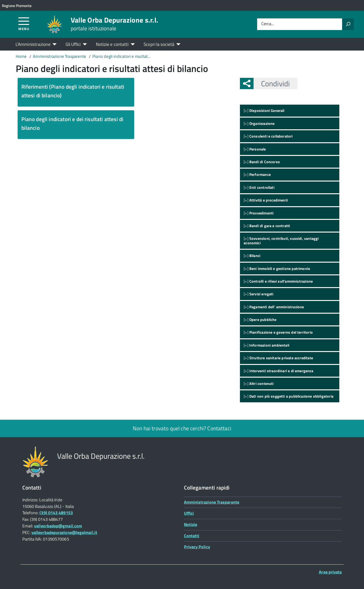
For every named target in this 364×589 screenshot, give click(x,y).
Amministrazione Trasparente (212, 502)
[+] (264, 111)
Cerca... (268, 24)
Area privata (330, 572)
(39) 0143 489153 (56, 513)
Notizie (191, 524)
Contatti (192, 536)
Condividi (272, 83)
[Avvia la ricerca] (348, 24)
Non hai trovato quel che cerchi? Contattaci (182, 428)
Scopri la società (159, 44)
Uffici (189, 513)
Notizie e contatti (112, 44)
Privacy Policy (197, 547)
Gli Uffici (73, 44)
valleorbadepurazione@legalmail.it (64, 532)
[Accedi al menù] (24, 24)
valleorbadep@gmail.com (58, 526)
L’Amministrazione (33, 44)
